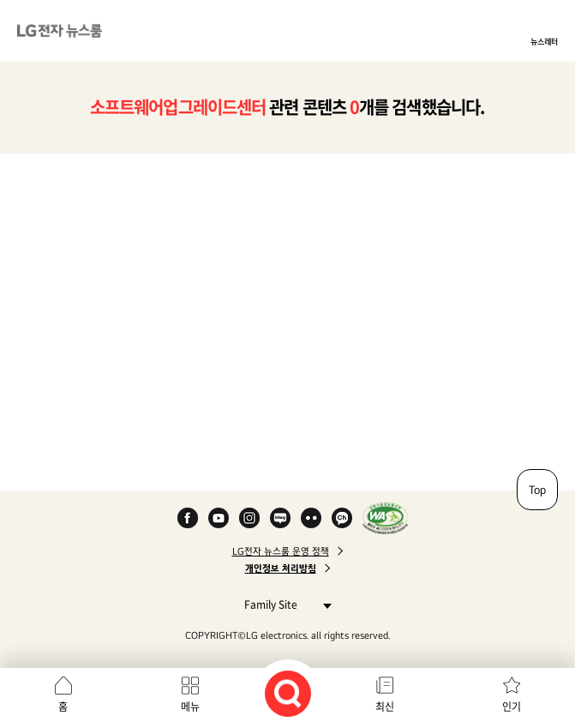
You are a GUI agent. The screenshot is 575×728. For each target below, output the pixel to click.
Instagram (249, 518)
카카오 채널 (342, 518)
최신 (385, 707)
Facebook (188, 518)
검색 (288, 694)
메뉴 (190, 707)
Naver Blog (280, 518)
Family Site (283, 604)
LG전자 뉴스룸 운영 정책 (281, 551)
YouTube (219, 518)
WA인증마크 (385, 518)
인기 (512, 707)
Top (537, 490)
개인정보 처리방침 (281, 569)
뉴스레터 (544, 41)
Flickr (311, 518)
